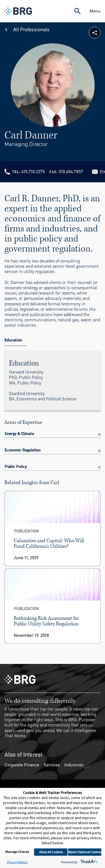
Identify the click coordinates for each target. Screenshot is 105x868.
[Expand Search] (77, 11)
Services (52, 765)
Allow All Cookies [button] (51, 852)
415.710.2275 (33, 172)
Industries (74, 765)
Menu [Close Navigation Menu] (95, 11)
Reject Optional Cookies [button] (85, 852)
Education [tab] (13, 340)
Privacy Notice (17, 862)
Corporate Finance (22, 765)
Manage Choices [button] (17, 852)
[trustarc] (89, 862)
